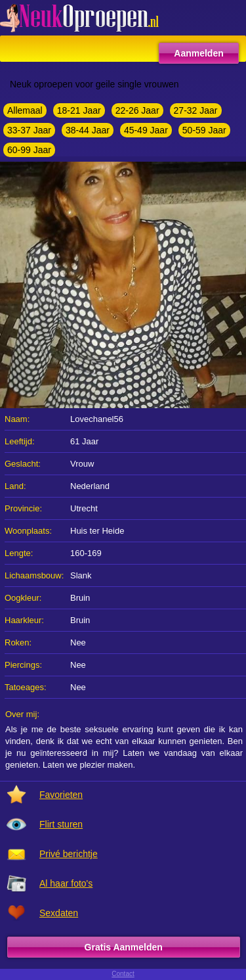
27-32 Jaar (196, 110)
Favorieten (61, 795)
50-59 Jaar (204, 130)
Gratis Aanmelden (124, 947)
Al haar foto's (66, 883)
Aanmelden (198, 53)
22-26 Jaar (137, 110)
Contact (123, 974)
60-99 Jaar (29, 150)
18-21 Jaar (79, 110)
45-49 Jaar (146, 130)
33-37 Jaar (29, 130)
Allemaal (25, 110)
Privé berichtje (69, 854)
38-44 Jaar (88, 130)
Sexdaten (59, 913)
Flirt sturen (61, 824)
